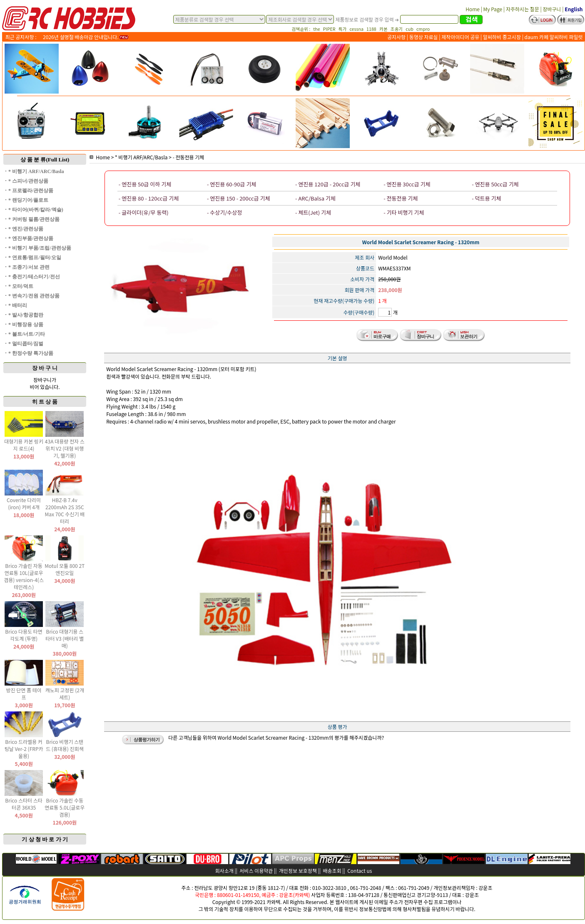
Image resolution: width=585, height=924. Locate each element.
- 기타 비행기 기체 (404, 212)
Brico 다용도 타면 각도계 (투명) (24, 635)
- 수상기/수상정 (224, 212)
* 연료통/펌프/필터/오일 (35, 258)
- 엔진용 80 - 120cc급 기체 (149, 198)
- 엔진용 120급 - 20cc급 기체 (328, 184)
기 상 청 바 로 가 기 (45, 839)
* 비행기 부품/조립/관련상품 (40, 248)
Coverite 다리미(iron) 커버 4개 (24, 503)
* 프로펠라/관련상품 (31, 191)
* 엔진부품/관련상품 (31, 238)
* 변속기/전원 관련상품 (34, 296)
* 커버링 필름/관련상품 (34, 219)
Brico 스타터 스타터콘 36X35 (24, 804)
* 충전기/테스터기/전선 (34, 277)
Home (100, 157)
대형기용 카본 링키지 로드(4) (24, 445)
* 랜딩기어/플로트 (28, 200)
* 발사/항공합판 (26, 315)
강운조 (485, 888)
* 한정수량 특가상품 (31, 353)
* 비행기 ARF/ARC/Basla (36, 171)
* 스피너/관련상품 (28, 181)
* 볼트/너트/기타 (27, 334)
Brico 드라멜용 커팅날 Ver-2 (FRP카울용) (24, 749)
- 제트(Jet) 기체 (313, 212)
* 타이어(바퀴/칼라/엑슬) (36, 210)
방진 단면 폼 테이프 (24, 694)
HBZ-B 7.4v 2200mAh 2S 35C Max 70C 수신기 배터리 (65, 510)
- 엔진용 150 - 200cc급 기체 (239, 198)
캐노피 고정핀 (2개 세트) (65, 694)
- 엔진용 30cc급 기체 (407, 184)
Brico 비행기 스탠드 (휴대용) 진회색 (65, 745)
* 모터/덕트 (21, 286)
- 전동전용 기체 (189, 157)
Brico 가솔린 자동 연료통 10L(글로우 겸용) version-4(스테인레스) (24, 576)
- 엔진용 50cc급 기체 (495, 184)
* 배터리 (18, 305)
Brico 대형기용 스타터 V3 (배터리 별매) (65, 638)
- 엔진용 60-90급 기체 (232, 184)
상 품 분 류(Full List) (45, 160)
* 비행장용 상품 (26, 325)
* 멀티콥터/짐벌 (26, 344)
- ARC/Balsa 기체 (315, 198)
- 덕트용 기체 (486, 198)
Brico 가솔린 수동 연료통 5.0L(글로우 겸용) (65, 807)
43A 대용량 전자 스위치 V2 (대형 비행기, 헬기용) (65, 448)
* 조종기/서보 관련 (29, 267)
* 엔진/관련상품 (26, 229)
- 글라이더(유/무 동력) (144, 212)
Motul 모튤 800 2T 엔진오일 (65, 569)
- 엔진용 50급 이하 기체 (145, 184)
